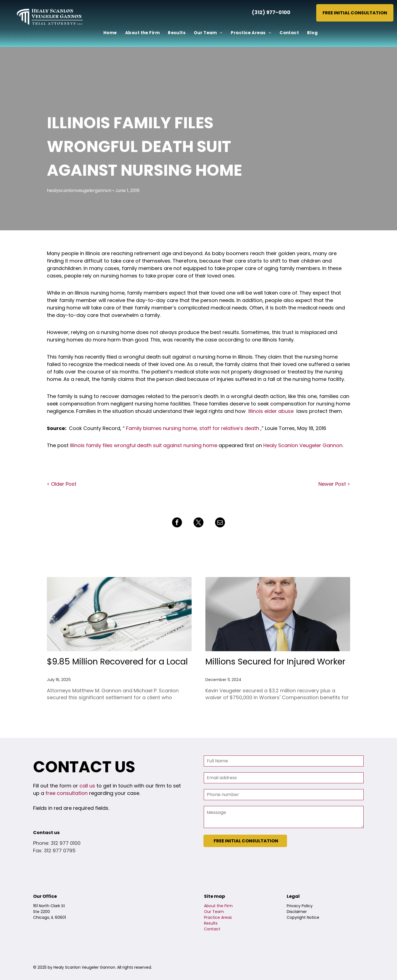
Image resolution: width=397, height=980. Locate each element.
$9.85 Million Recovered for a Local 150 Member (117, 662)
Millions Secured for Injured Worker (275, 662)
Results (211, 923)
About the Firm (218, 906)
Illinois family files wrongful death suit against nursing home (144, 445)
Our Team (214, 912)
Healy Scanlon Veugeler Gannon (303, 445)
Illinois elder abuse (271, 411)
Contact (212, 929)
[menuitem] (110, 33)
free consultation (67, 793)
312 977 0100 (66, 843)
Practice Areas (218, 917)
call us (87, 786)
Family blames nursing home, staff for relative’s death (193, 428)
